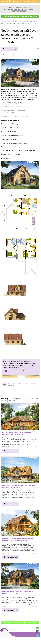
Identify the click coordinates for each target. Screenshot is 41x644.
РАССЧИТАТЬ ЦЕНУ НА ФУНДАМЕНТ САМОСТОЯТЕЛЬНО (13, 111)
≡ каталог (4, 1)
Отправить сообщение (20, 11)
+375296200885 (11, 9)
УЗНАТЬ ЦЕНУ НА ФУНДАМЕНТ (12, 103)
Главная (3, 22)
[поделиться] (3, 54)
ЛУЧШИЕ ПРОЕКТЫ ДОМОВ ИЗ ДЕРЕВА (14, 116)
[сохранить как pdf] (13, 54)
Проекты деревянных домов (15, 22)
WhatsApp (22, 9)
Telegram (31, 9)
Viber (27, 9)
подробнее (6, 447)
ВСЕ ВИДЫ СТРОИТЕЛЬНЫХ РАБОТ (13, 107)
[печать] (8, 54)
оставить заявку (11, 49)
